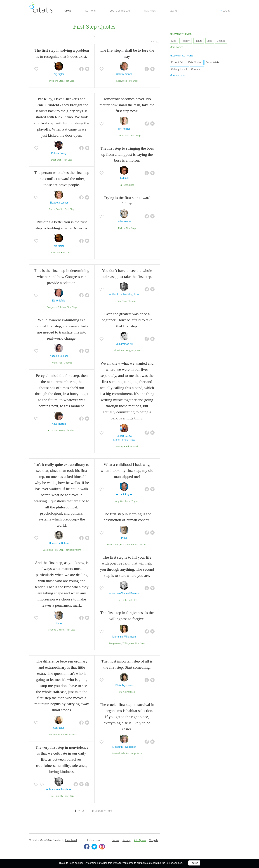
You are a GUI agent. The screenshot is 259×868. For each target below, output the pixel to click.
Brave (52, 210)
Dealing (61, 630)
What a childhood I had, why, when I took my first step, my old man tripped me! (127, 471)
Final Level (71, 841)
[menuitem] (152, 43)
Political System (73, 550)
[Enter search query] (185, 11)
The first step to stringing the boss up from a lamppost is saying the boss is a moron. (127, 155)
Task (127, 136)
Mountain (63, 735)
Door (54, 160)
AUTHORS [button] (90, 11)
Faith (124, 600)
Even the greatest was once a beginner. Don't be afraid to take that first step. (127, 320)
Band (126, 447)
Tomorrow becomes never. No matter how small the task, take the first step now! (127, 105)
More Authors (177, 76)
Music (120, 447)
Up (121, 185)
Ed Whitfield (178, 63)
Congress (52, 308)
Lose (119, 81)
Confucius (197, 70)
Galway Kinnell (179, 70)
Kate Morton (195, 63)
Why (117, 502)
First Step (69, 81)
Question (52, 735)
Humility (59, 797)
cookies (79, 863)
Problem (53, 81)
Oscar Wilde (212, 63)
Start (122, 692)
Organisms (137, 754)
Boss (132, 185)
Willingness (128, 644)
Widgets (154, 841)
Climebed (70, 431)
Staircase (132, 302)
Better (64, 253)
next (109, 811)
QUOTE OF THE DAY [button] (120, 11)
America (55, 253)
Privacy (126, 841)
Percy (62, 431)
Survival (116, 754)
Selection (125, 754)
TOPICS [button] (67, 11)
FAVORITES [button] (150, 11)
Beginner (136, 351)
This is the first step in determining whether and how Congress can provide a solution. (62, 277)
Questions (48, 550)
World (54, 363)
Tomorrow (119, 136)
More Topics (176, 48)
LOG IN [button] (226, 11)
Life (119, 600)
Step (61, 81)
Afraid (117, 351)
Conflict (60, 210)
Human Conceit (139, 545)
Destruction (113, 545)
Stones (72, 735)
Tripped (135, 502)
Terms (115, 841)
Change (68, 363)
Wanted (134, 447)
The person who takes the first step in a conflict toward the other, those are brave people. (62, 179)
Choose (52, 630)
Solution (62, 308)
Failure (122, 229)
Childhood (125, 502)
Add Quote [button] (140, 841)
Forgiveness (115, 644)
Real (61, 363)
